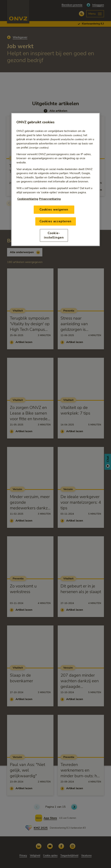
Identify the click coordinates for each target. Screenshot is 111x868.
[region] (56, 180)
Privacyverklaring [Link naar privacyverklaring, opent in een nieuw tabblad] (50, 199)
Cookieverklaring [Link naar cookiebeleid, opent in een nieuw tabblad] (28, 199)
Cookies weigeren (54, 209)
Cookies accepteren (55, 221)
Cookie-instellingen (54, 235)
